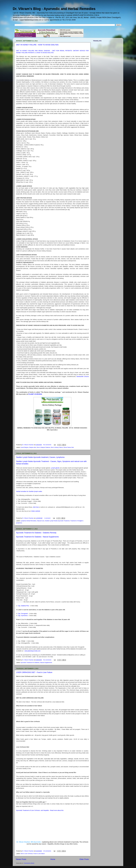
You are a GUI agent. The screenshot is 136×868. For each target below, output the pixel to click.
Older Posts (84, 859)
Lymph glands (55, 468)
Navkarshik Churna (83, 376)
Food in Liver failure (39, 854)
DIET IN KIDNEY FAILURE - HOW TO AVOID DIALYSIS (37, 45)
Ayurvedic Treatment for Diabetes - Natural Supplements (37, 537)
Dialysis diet (33, 447)
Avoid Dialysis (25, 447)
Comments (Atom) (29, 863)
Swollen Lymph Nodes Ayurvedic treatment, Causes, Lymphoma (40, 457)
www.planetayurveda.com (32, 651)
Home (53, 859)
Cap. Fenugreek (23, 614)
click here (36, 507)
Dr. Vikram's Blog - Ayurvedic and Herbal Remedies (54, 9)
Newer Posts (21, 859)
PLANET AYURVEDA (35, 394)
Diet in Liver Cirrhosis (27, 854)
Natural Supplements (46, 663)
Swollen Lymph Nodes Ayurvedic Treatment (57, 521)
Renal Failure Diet (69, 447)
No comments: (48, 445)
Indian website (36, 511)
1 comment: (48, 518)
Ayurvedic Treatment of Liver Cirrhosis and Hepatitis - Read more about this (40, 810)
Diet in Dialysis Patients (43, 447)
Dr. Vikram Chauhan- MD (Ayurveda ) (29, 842)
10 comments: (48, 851)
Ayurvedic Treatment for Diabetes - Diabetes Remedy (36, 533)
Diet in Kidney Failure (57, 447)
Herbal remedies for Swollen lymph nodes (29, 491)
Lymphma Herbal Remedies (28, 521)
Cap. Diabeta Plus (23, 606)
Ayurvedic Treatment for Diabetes (30, 663)
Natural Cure (41, 521)
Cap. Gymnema (23, 616)
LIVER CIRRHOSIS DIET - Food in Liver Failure (34, 672)
